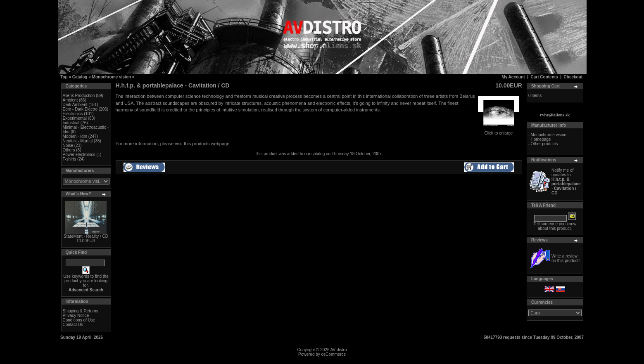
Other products (544, 144)
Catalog (80, 77)
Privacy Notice (76, 316)
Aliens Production (79, 96)
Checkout (573, 77)
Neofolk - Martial (78, 141)
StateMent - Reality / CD (86, 236)
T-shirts (70, 159)
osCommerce (334, 354)
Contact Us (73, 325)
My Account (513, 77)
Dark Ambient (75, 105)
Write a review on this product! (566, 258)
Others (69, 150)
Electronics (73, 114)
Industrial (71, 123)
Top (64, 77)
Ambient (70, 100)
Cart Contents (544, 77)
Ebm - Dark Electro (80, 109)
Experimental (75, 118)
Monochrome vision (112, 77)
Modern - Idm (75, 136)
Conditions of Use (79, 320)
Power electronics (79, 155)
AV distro (339, 350)
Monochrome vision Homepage (548, 137)
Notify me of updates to (566, 182)
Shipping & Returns (81, 311)
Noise (68, 145)
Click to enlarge (499, 131)
